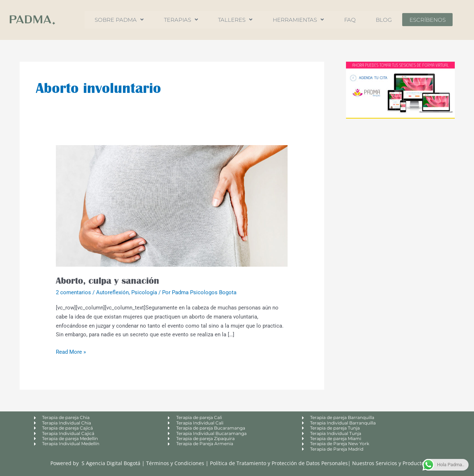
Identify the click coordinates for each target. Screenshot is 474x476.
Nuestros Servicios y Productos (389, 463)
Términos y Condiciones (176, 463)
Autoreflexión (112, 292)
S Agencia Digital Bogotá (111, 463)
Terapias (178, 20)
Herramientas (299, 20)
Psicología (144, 292)
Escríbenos (431, 20)
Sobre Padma (116, 20)
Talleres (234, 20)
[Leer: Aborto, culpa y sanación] (172, 205)
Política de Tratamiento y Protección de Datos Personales (279, 463)
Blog (387, 20)
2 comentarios (73, 292)
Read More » (71, 351)
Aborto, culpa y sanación (108, 280)
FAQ (352, 20)
